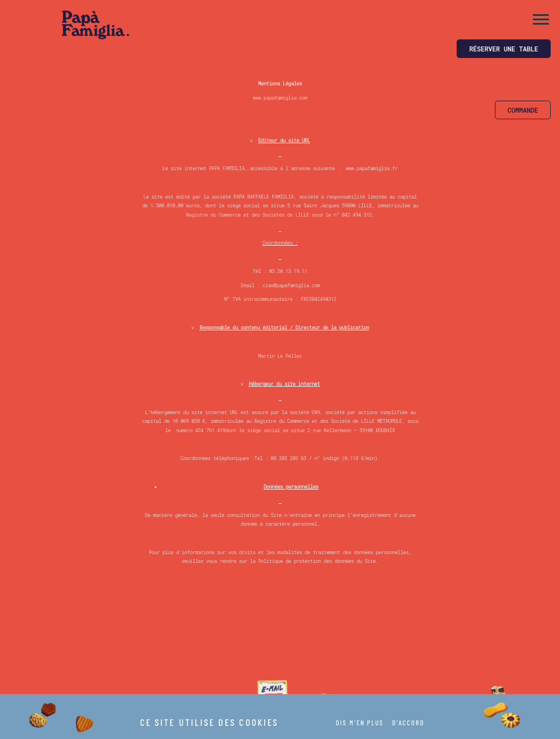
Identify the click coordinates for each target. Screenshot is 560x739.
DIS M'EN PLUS (360, 724)
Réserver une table (504, 49)
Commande (523, 110)
